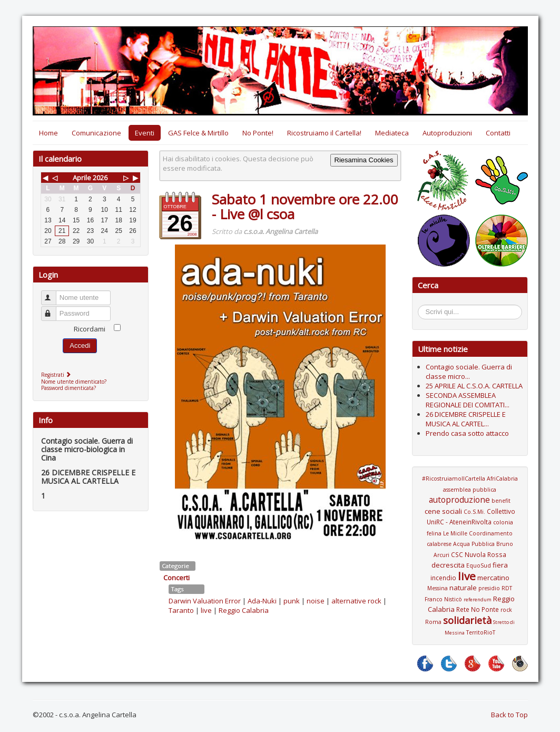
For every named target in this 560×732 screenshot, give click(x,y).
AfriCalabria (502, 479)
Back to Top (509, 715)
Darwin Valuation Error (205, 601)
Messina (438, 588)
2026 (100, 178)
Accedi (80, 345)
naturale (463, 588)
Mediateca (392, 133)
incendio (443, 578)
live (206, 610)
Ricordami (90, 329)
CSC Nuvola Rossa (479, 554)
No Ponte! (258, 133)
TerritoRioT (481, 632)
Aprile (82, 178)
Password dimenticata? (68, 388)
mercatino (493, 578)
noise (316, 601)
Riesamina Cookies (364, 160)
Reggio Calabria (244, 610)
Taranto (181, 610)
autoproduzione (459, 500)
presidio (489, 588)
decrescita (448, 565)
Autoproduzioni (447, 133)
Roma (433, 622)
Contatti (498, 133)
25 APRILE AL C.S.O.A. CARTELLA (474, 386)
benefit (501, 501)
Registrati (57, 375)
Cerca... (423, 306)
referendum (478, 599)
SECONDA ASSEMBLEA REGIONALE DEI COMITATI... (468, 400)
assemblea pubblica (470, 490)
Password (53, 309)
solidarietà (467, 620)
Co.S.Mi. (474, 512)
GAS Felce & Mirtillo (198, 133)
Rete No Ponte (478, 609)
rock (506, 610)
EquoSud (479, 565)
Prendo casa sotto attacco (467, 433)
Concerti (176, 578)
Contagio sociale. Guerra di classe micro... (469, 372)
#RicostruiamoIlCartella (454, 479)
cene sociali (443, 511)
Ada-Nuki (262, 601)
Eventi (145, 133)
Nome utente (53, 293)
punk (292, 601)
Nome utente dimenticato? (74, 382)
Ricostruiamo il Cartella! (324, 133)
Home (48, 133)
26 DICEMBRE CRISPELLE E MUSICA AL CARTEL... (466, 419)
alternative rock (356, 601)
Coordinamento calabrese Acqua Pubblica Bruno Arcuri (470, 544)
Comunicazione (96, 133)
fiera (500, 565)
